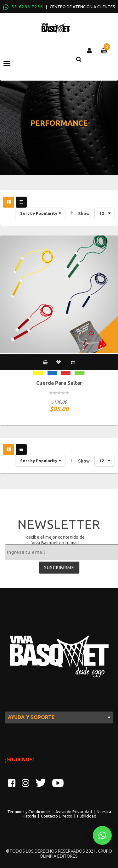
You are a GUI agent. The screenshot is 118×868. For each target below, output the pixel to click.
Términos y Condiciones (29, 812)
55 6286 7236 (27, 7)
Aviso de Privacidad (74, 812)
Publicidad (87, 816)
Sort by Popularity (39, 213)
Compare (73, 362)
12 (102, 213)
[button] (102, 835)
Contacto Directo (57, 816)
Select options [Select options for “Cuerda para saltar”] (45, 362)
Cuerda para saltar (59, 383)
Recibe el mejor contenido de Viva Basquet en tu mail (55, 540)
